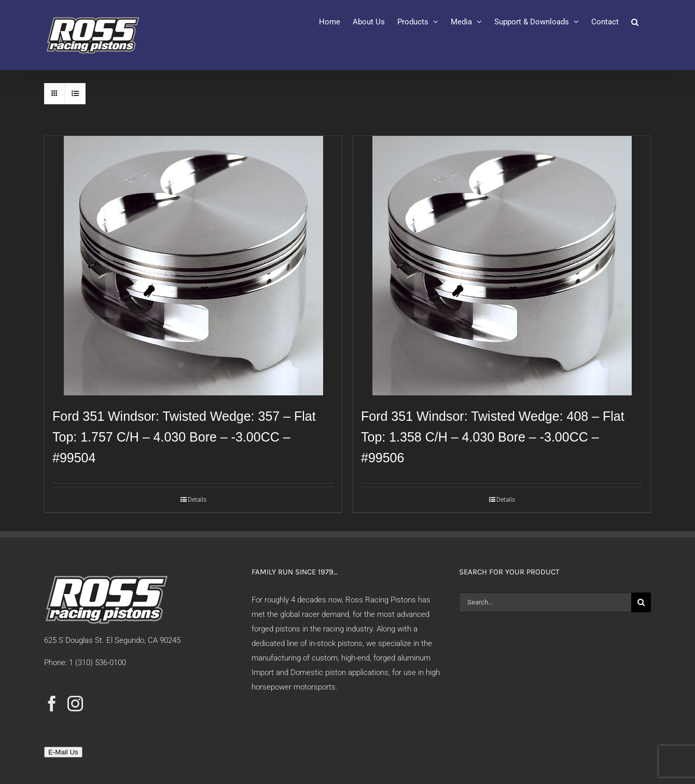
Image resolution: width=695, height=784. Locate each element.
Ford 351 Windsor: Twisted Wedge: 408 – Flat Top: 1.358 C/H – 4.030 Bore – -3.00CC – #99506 (493, 437)
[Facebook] (52, 704)
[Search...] (545, 602)
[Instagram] (75, 704)
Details (197, 500)
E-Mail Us (63, 752)
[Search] (641, 602)
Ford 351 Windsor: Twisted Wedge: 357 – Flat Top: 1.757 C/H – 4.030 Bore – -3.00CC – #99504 (184, 437)
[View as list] (75, 94)
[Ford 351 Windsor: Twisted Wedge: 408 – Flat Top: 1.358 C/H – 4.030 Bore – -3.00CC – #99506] (502, 266)
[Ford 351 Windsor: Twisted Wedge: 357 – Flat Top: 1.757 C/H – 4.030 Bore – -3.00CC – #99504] (193, 266)
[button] (635, 22)
